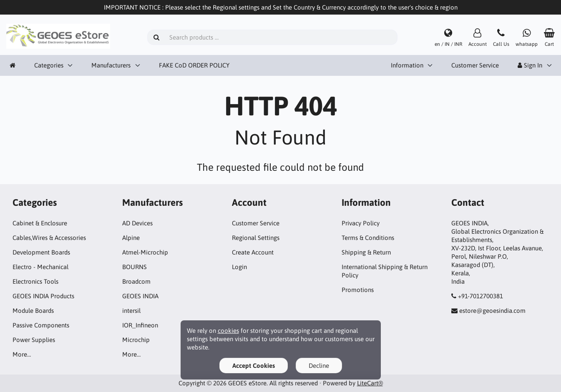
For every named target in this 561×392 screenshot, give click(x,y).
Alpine (131, 238)
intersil (131, 311)
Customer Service (475, 65)
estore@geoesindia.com (492, 311)
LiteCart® (370, 383)
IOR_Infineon (140, 325)
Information (407, 65)
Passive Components (41, 325)
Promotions (358, 290)
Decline (319, 366)
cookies (228, 331)
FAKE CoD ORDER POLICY (194, 65)
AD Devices (137, 223)
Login (239, 267)
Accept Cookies (254, 366)
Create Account (253, 252)
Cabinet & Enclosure (40, 223)
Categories (49, 65)
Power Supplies (34, 340)
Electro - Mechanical (40, 267)
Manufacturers (111, 65)
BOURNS (135, 267)
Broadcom (136, 281)
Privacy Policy (361, 223)
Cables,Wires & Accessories (49, 238)
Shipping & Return (366, 252)
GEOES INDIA (140, 296)
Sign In (530, 65)
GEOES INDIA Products (43, 296)
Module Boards (33, 311)
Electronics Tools (35, 281)
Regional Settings (256, 238)
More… (22, 354)
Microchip (136, 340)
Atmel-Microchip (145, 252)
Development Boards (41, 252)
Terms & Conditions (368, 238)
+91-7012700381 (480, 296)
